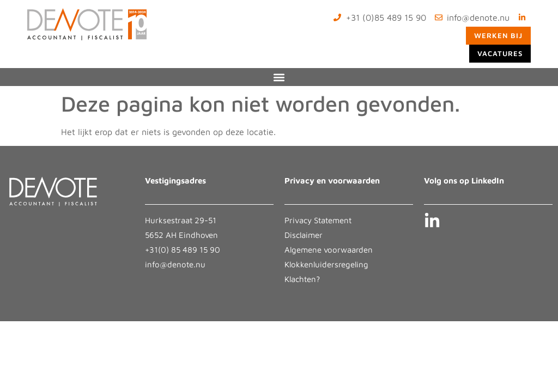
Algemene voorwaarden (329, 250)
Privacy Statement (318, 220)
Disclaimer (304, 235)
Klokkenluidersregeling (326, 264)
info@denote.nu (175, 264)
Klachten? (302, 279)
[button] (279, 77)
